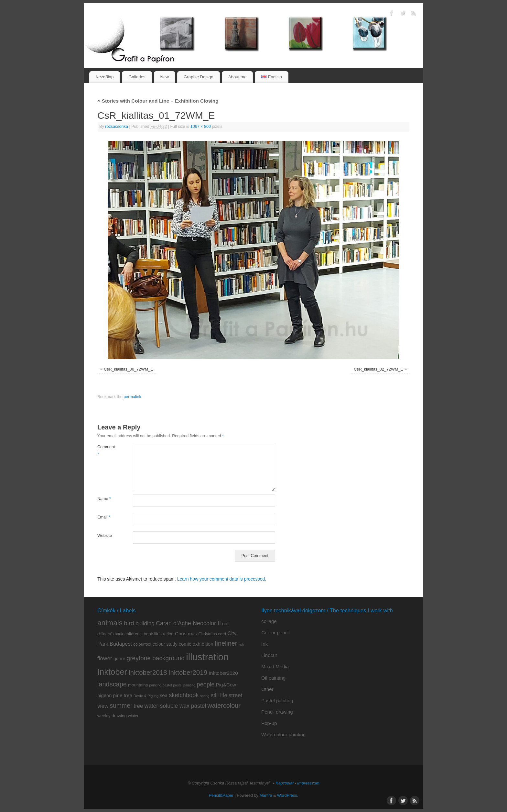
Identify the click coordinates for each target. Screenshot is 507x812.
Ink (264, 644)
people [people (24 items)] (205, 684)
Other (267, 689)
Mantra (266, 795)
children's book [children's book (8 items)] (110, 634)
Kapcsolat (284, 783)
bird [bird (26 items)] (129, 623)
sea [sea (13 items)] (164, 695)
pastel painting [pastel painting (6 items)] (184, 685)
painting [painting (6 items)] (155, 685)
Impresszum (308, 783)
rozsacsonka (117, 127)
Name (104, 499)
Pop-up (269, 723)
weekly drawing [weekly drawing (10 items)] (112, 716)
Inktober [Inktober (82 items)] (112, 672)
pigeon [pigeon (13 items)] (104, 695)
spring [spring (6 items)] (205, 696)
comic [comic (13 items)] (185, 644)
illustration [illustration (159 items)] (207, 657)
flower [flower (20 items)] (105, 658)
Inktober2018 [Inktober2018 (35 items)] (148, 672)
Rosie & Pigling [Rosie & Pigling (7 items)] (146, 696)
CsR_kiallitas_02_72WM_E (378, 369)
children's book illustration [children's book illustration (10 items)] (149, 634)
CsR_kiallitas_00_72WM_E (129, 369)
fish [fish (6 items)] (241, 644)
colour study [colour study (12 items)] (165, 644)
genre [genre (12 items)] (119, 659)
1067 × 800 (201, 127)
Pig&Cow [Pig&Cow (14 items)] (226, 685)
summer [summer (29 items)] (121, 706)
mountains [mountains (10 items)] (138, 685)
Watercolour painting (283, 734)
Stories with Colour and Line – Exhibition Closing (158, 101)
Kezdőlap (105, 77)
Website (105, 536)
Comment (106, 450)
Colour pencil (275, 633)
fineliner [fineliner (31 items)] (226, 643)
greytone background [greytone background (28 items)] (156, 658)
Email (104, 517)
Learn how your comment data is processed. (222, 579)
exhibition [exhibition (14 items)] (203, 644)
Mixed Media (275, 667)
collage (269, 621)
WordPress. (288, 795)
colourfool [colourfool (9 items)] (142, 644)
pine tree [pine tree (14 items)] (123, 695)
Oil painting (273, 678)
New (165, 77)
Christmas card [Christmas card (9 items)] (212, 634)
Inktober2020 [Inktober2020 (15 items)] (223, 673)
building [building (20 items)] (145, 623)
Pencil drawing (277, 712)
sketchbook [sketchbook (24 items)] (184, 695)
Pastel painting (277, 701)
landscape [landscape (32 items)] (112, 684)
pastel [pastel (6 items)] (167, 685)
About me (237, 77)
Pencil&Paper (221, 795)
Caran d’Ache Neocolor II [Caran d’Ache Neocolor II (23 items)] (188, 623)
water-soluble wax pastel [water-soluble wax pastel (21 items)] (175, 706)
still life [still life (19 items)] (219, 695)
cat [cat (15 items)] (226, 623)
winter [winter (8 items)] (133, 716)
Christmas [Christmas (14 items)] (186, 634)
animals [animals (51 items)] (110, 623)
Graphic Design (199, 77)
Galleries (137, 77)
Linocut (269, 655)
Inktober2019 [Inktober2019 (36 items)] (188, 672)
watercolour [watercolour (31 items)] (224, 706)
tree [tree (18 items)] (139, 706)
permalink (132, 397)
